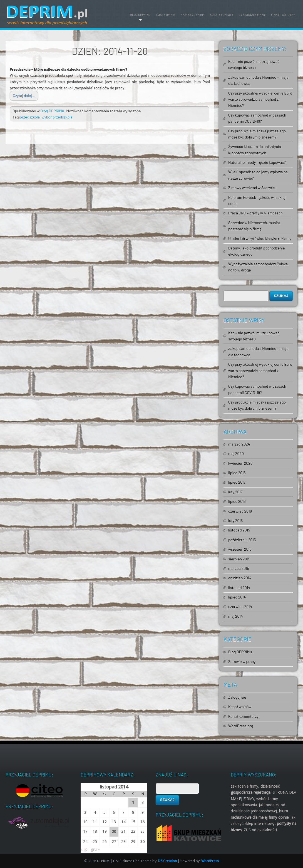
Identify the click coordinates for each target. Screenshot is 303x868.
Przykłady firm (193, 15)
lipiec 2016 (237, 501)
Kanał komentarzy (243, 716)
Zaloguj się (237, 697)
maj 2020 (236, 453)
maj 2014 (236, 616)
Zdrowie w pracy (242, 661)
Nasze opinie (166, 15)
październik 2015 (242, 540)
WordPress (210, 861)
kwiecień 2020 (240, 463)
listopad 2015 (239, 530)
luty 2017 (235, 492)
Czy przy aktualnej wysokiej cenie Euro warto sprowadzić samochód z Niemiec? (260, 99)
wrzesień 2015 (240, 549)
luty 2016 (235, 520)
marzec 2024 (239, 444)
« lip (84, 849)
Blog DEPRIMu (140, 15)
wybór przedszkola (57, 117)
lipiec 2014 (237, 597)
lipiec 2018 (237, 473)
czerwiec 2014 (240, 606)
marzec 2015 (239, 568)
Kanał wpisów (240, 707)
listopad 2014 (239, 588)
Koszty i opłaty (222, 15)
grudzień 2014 (240, 578)
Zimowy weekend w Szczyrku (252, 188)
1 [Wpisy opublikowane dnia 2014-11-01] (133, 802)
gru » (95, 849)
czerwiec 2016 (240, 511)
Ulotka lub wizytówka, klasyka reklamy (260, 238)
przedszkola (30, 117)
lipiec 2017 (237, 482)
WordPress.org (241, 726)
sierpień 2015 (239, 559)
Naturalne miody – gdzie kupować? (257, 162)
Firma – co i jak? (283, 15)
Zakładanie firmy (252, 15)
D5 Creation (167, 861)
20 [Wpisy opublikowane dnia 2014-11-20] (114, 832)
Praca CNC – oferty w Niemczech (255, 213)
